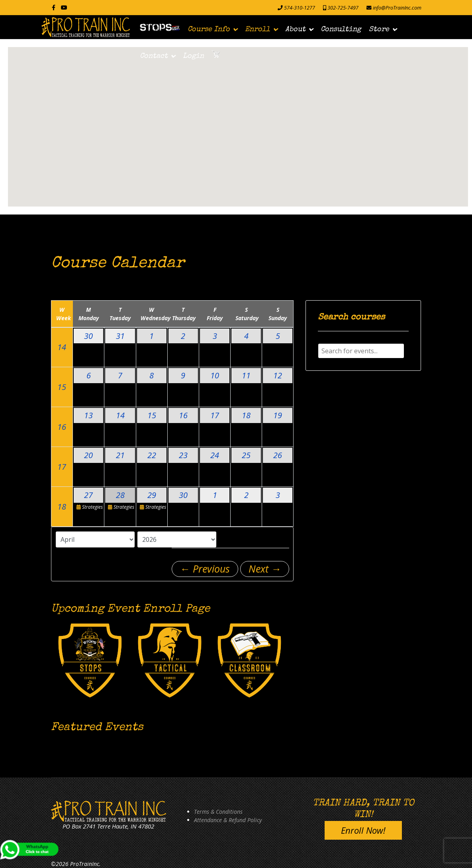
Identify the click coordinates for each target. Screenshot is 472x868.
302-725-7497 (343, 8)
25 (246, 455)
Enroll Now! (363, 830)
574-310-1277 (300, 8)
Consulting (341, 30)
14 (62, 347)
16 (62, 427)
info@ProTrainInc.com (397, 8)
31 (120, 336)
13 (88, 415)
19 (278, 415)
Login (193, 56)
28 (120, 495)
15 (62, 387)
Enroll (258, 30)
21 (120, 455)
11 (246, 375)
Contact (154, 56)
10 (215, 375)
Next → (265, 569)
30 (88, 336)
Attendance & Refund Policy (228, 820)
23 (183, 455)
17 (215, 415)
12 (278, 375)
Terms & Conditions (218, 812)
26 (278, 455)
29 (152, 495)
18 (246, 415)
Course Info (209, 30)
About (295, 30)
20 (88, 455)
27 (88, 495)
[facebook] (54, 7)
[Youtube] (64, 7)
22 (152, 455)
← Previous (205, 569)
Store (379, 30)
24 (215, 455)
